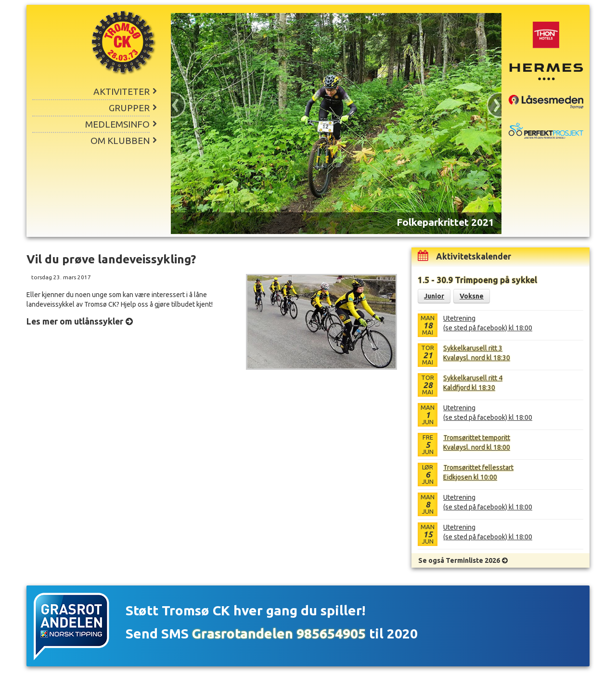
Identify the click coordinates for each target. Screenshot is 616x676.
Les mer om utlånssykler (75, 321)
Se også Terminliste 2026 (459, 560)
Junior (434, 296)
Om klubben (120, 141)
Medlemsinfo (117, 124)
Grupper (129, 108)
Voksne (472, 296)
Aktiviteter (122, 91)
